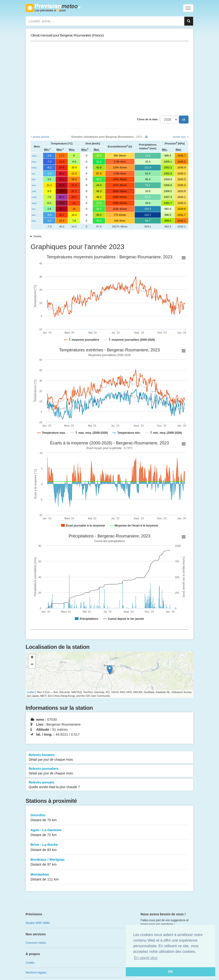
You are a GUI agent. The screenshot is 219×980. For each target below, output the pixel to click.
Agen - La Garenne (109, 833)
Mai (34, 179)
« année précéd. (40, 137)
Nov (34, 215)
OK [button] (171, 972)
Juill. (34, 191)
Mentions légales (36, 973)
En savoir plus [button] (146, 958)
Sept (34, 203)
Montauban (109, 877)
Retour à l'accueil (53, 8)
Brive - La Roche (109, 847)
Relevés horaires (109, 757)
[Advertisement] (109, 78)
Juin (34, 185)
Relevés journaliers (109, 771)
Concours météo (36, 943)
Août (34, 197)
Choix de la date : (148, 119)
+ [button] (32, 658)
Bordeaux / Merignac (109, 862)
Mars (34, 168)
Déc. (34, 221)
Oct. (34, 209)
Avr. (34, 174)
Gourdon (109, 818)
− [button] (32, 665)
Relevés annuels (109, 785)
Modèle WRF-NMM (38, 923)
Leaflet (31, 692)
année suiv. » (181, 137)
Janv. (34, 156)
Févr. (34, 162)
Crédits (30, 963)
